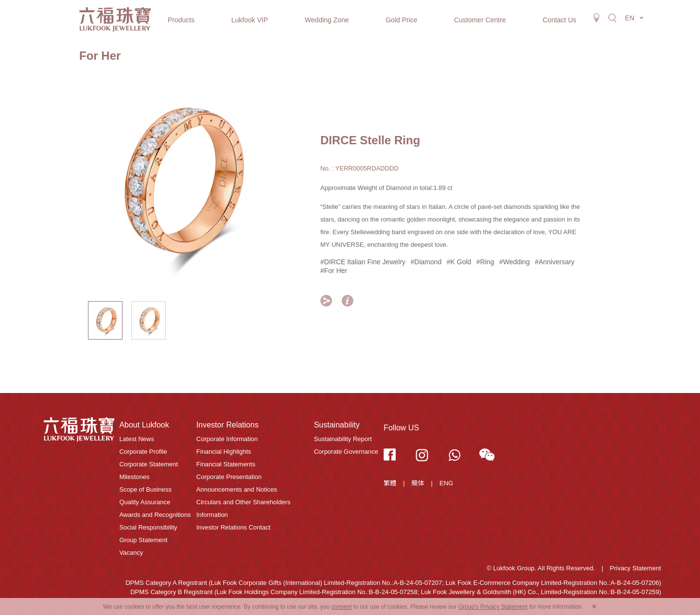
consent (341, 607)
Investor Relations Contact (233, 527)
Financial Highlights (224, 452)
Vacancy (131, 553)
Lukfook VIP (250, 20)
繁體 (390, 483)
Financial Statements (226, 464)
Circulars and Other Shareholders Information (244, 508)
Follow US (401, 428)
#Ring (485, 262)
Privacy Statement (636, 568)
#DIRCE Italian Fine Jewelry (363, 262)
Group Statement (143, 540)
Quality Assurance (145, 502)
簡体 (418, 483)
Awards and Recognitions (155, 515)
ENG (446, 483)
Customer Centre (480, 20)
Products (181, 20)
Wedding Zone (327, 20)
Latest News (137, 439)
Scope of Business (145, 489)
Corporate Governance (346, 452)
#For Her (334, 271)
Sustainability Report (343, 439)
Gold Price (401, 20)
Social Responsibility (148, 527)
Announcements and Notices (237, 489)
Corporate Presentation (229, 477)
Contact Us (559, 20)
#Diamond (426, 262)
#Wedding (515, 262)
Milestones (134, 477)
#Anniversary (555, 262)
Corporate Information (227, 439)
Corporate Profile (143, 452)
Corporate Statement (149, 464)
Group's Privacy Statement (493, 607)
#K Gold (459, 262)
